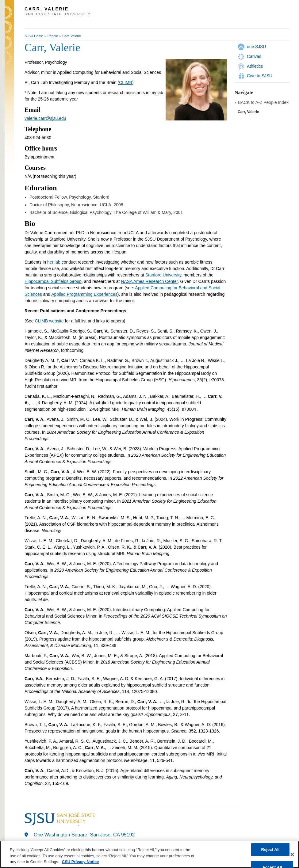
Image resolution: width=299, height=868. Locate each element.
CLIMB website (49, 321)
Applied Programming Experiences (84, 294)
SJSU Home (34, 36)
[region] (149, 854)
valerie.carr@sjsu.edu (45, 118)
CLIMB (126, 82)
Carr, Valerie (71, 36)
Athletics (255, 66)
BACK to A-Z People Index (263, 102)
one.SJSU (256, 47)
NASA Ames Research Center (149, 281)
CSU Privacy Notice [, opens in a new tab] (80, 862)
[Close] (292, 855)
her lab (54, 262)
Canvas (254, 56)
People (53, 36)
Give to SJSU (260, 76)
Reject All (270, 849)
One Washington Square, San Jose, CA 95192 (84, 835)
